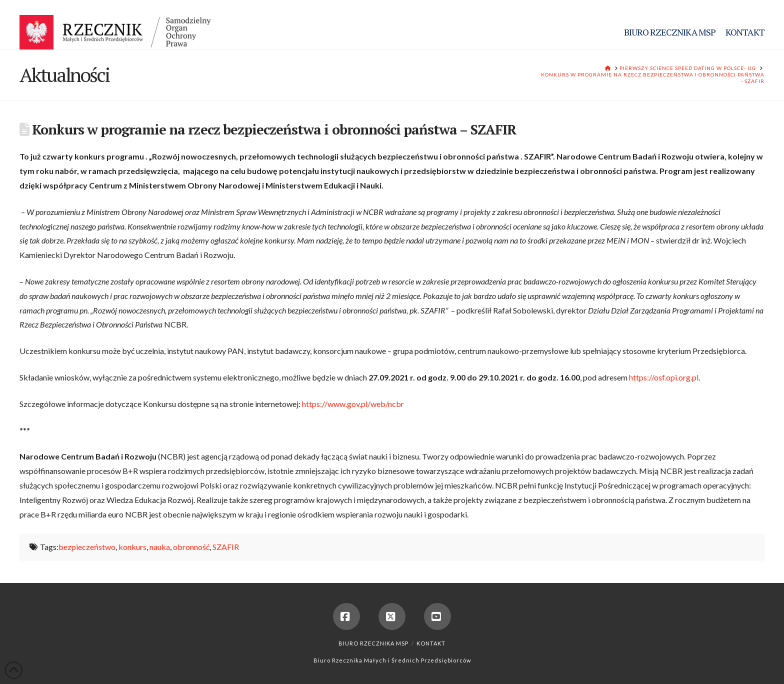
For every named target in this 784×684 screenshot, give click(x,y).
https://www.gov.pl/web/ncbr (353, 404)
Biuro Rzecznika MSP (373, 643)
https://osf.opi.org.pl (664, 377)
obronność (191, 547)
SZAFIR (226, 547)
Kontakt (431, 643)
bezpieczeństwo (87, 547)
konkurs (132, 547)
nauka (160, 547)
